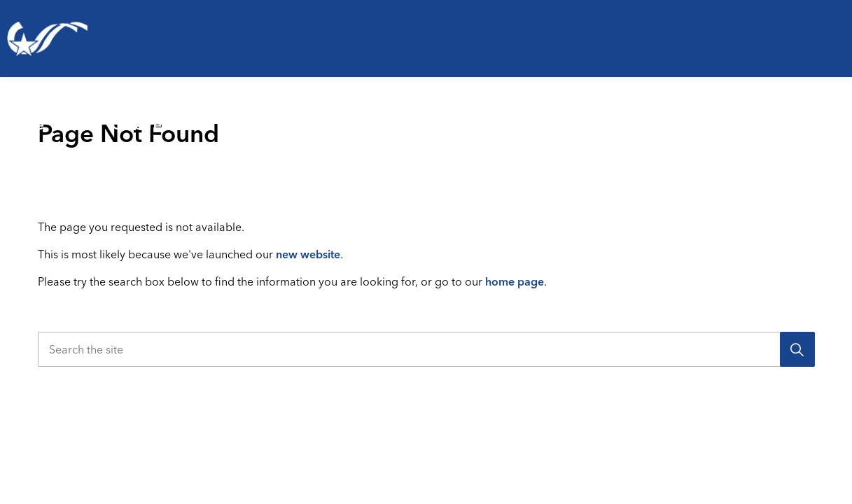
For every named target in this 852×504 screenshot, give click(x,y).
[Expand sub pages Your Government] (845, 115)
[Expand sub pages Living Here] (95, 115)
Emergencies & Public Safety (390, 115)
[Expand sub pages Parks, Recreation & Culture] (300, 115)
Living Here (31, 115)
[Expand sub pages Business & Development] (704, 115)
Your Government (764, 115)
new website (308, 254)
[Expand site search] (834, 171)
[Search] (797, 349)
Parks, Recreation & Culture (177, 115)
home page (515, 281)
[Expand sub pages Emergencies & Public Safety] (514, 115)
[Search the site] (426, 349)
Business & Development (577, 115)
